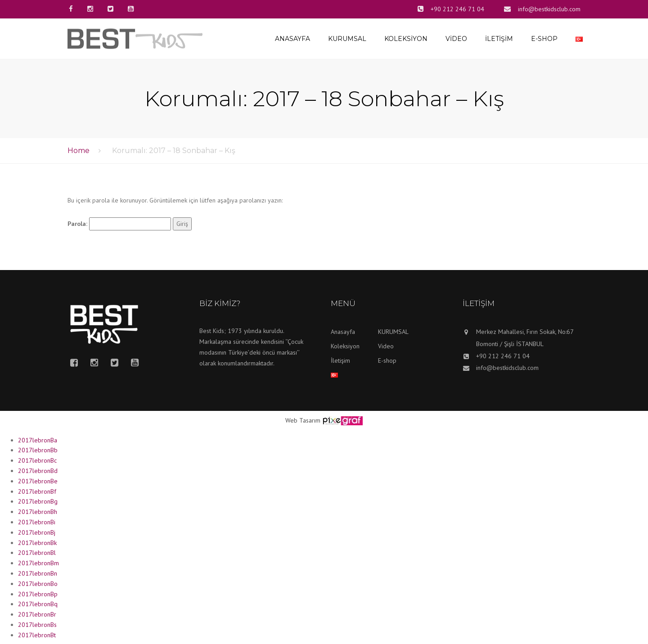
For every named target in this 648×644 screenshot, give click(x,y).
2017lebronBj (37, 532)
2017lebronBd (38, 471)
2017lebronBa (38, 440)
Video (456, 39)
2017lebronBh (38, 512)
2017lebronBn (38, 573)
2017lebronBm (38, 563)
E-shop (544, 39)
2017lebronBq (38, 604)
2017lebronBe (38, 481)
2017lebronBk (37, 543)
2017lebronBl (37, 553)
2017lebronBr (37, 614)
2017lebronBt (37, 635)
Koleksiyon (406, 39)
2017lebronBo (38, 584)
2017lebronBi (37, 522)
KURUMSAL (347, 39)
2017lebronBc (37, 460)
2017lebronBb (38, 450)
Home (79, 151)
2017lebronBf (37, 491)
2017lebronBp (38, 594)
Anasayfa (292, 39)
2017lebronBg (38, 501)
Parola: (119, 224)
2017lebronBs (37, 625)
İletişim (499, 39)
